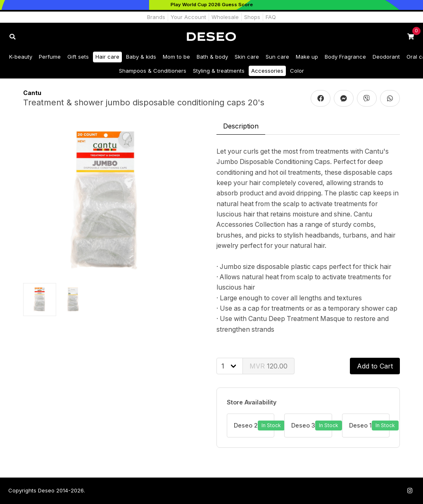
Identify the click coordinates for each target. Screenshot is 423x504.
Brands (156, 17)
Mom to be (176, 57)
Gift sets (78, 57)
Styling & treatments (219, 71)
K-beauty (21, 57)
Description (241, 126)
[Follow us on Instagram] (410, 491)
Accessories (267, 71)
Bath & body (212, 57)
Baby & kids (141, 57)
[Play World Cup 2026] (211, 5)
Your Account (188, 17)
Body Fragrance (345, 57)
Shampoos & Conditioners (153, 71)
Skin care (247, 57)
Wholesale (225, 17)
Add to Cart (375, 366)
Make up (307, 57)
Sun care (277, 57)
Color (297, 71)
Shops (252, 17)
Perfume (50, 57)
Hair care (107, 57)
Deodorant (386, 57)
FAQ (271, 17)
